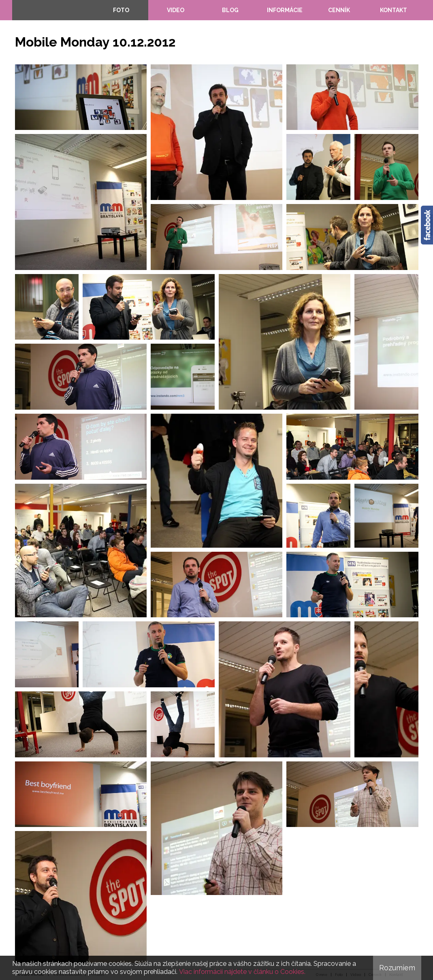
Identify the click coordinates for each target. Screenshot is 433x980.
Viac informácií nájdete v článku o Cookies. (242, 972)
